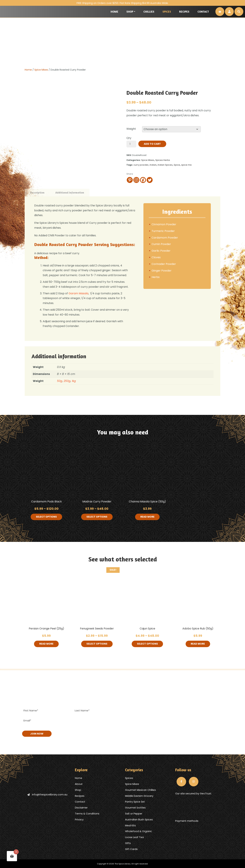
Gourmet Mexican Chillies (140, 790)
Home (114, 12)
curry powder (141, 165)
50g (60, 381)
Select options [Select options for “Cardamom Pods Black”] (46, 517)
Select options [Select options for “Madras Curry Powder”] (97, 517)
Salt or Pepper (134, 813)
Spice (177, 165)
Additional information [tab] (70, 192)
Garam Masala (78, 293)
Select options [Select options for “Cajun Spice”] (147, 644)
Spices (167, 12)
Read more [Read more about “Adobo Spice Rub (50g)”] (198, 644)
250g (67, 381)
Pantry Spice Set (135, 802)
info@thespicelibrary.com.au (47, 794)
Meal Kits (130, 825)
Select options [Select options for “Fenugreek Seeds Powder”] (97, 644)
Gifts (128, 843)
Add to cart (152, 144)
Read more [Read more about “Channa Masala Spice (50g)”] (147, 517)
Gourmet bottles (135, 807)
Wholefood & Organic (138, 831)
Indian (153, 165)
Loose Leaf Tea (134, 837)
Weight (131, 129)
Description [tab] (37, 192)
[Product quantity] (131, 144)
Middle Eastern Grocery (139, 796)
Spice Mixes (41, 70)
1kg (74, 381)
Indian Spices (165, 165)
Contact (203, 12)
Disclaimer (81, 807)
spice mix (186, 165)
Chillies (149, 12)
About (79, 784)
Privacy (79, 819)
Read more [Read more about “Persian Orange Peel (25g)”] (46, 644)
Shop (130, 12)
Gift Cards (131, 849)
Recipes (184, 12)
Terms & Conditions (87, 813)
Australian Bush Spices (139, 819)
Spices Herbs (163, 160)
